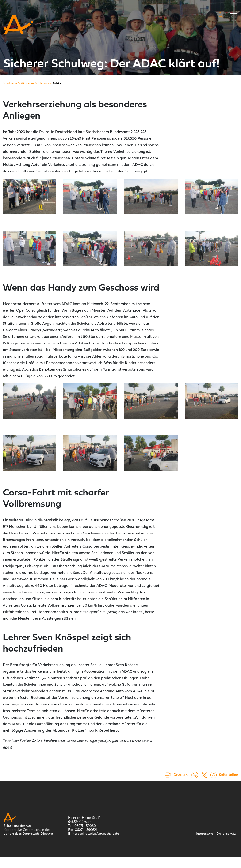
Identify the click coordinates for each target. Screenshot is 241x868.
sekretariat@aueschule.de (99, 834)
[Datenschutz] (226, 834)
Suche (221, 15)
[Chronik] (43, 84)
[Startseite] (10, 84)
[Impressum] (204, 834)
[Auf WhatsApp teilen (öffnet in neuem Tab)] (195, 775)
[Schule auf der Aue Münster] (18, 24)
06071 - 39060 (85, 826)
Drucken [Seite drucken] (181, 775)
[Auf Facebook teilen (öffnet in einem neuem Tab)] (214, 775)
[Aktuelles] (28, 84)
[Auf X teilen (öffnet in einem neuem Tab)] (204, 775)
